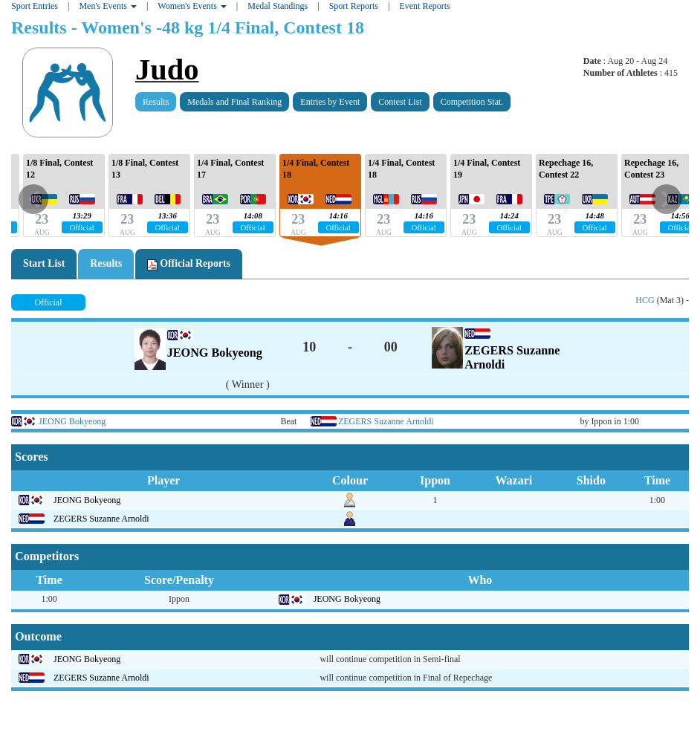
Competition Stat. (472, 102)
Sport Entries (35, 6)
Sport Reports (354, 6)
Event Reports (424, 6)
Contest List (400, 102)
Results (156, 102)
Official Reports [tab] (189, 264)
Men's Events (108, 6)
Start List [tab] (44, 263)
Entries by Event (330, 102)
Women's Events (192, 6)
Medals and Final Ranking (234, 102)
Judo (167, 69)
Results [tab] (106, 263)
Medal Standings (278, 6)
